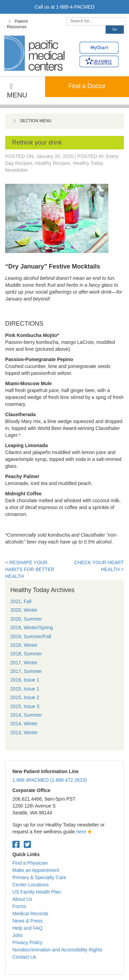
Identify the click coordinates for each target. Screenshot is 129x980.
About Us (22, 899)
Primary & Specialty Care (39, 877)
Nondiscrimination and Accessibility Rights (57, 950)
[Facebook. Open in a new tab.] (16, 845)
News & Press (28, 921)
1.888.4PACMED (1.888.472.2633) (50, 780)
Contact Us (24, 957)
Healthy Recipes (53, 163)
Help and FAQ (28, 928)
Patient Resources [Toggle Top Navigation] (17, 24)
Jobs (18, 935)
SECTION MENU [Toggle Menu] (32, 121)
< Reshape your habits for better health (30, 569)
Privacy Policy (27, 942)
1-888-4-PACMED (75, 7)
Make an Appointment (36, 870)
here (84, 832)
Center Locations (31, 885)
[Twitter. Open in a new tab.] (27, 845)
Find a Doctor (87, 86)
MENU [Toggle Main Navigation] (17, 91)
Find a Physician (30, 863)
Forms (19, 906)
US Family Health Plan (37, 892)
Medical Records (30, 914)
